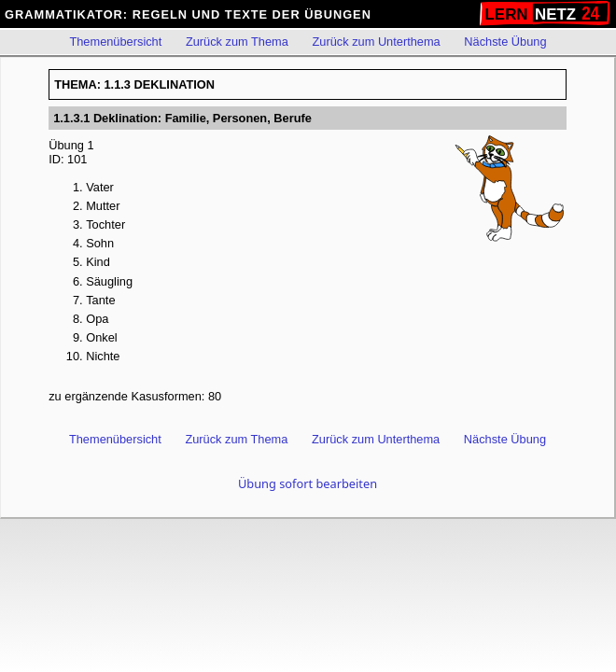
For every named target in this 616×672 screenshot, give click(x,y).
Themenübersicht (115, 42)
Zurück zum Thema (237, 42)
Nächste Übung (505, 42)
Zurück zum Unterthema (376, 42)
